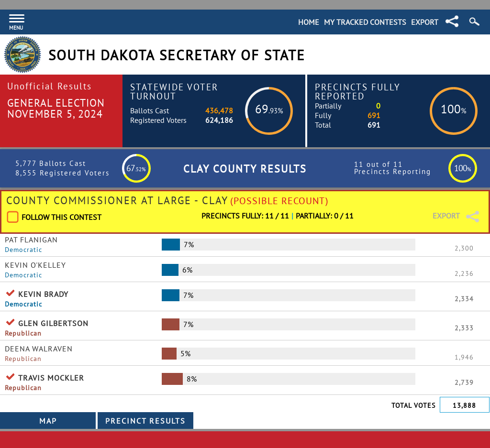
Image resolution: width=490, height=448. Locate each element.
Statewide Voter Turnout (174, 91)
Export (425, 22)
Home (309, 22)
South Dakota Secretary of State (177, 55)
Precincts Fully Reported (358, 91)
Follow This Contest (61, 217)
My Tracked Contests (365, 22)
